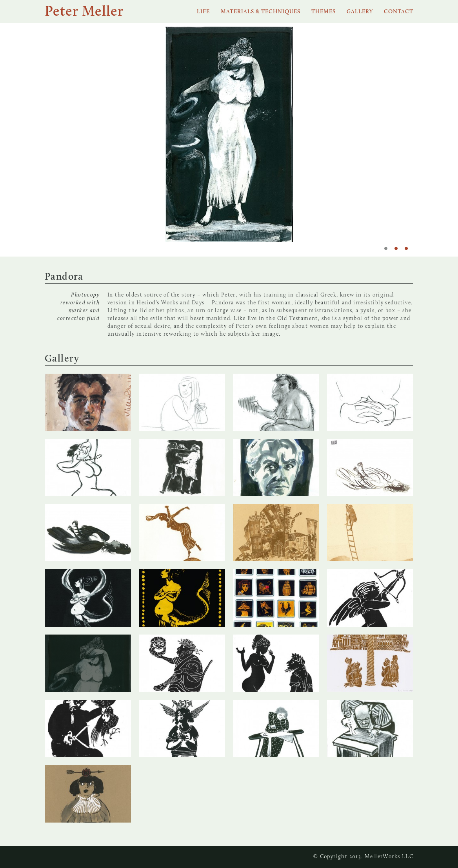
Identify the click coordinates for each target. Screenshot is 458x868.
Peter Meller (84, 12)
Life (203, 12)
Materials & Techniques (261, 12)
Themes (324, 12)
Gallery (360, 12)
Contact (399, 12)
